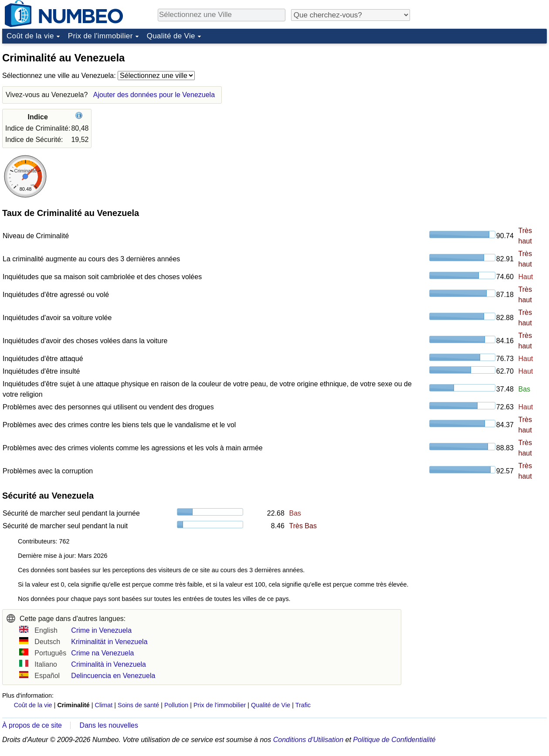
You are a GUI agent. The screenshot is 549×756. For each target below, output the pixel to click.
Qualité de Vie (171, 36)
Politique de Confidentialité (394, 740)
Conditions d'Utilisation (308, 740)
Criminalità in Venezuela (108, 664)
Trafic (303, 705)
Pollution (176, 705)
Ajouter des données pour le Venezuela (154, 95)
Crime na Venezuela (102, 653)
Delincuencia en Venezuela (113, 676)
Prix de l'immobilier (100, 36)
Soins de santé (138, 705)
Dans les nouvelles (109, 725)
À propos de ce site (32, 725)
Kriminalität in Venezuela (109, 642)
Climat (104, 705)
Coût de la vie (30, 36)
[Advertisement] (481, 102)
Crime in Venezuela (101, 630)
